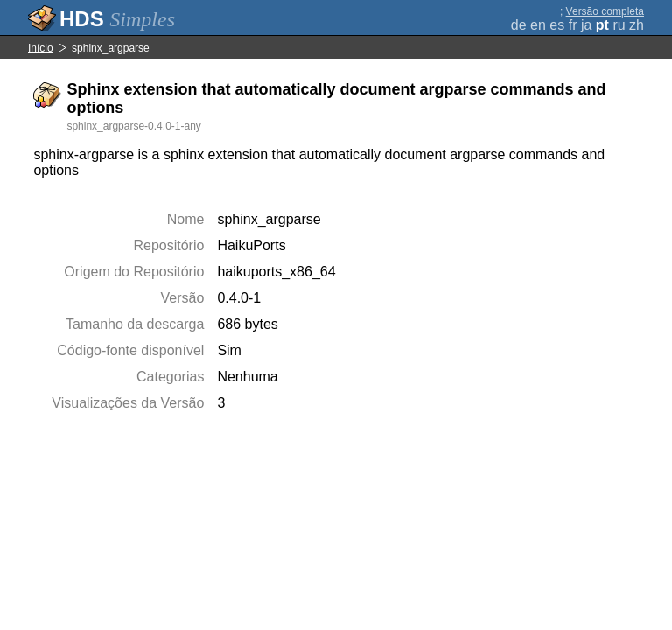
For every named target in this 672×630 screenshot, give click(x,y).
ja (586, 25)
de (519, 25)
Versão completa (605, 11)
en (538, 25)
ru (619, 25)
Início (41, 48)
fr (573, 25)
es (557, 25)
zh (637, 25)
